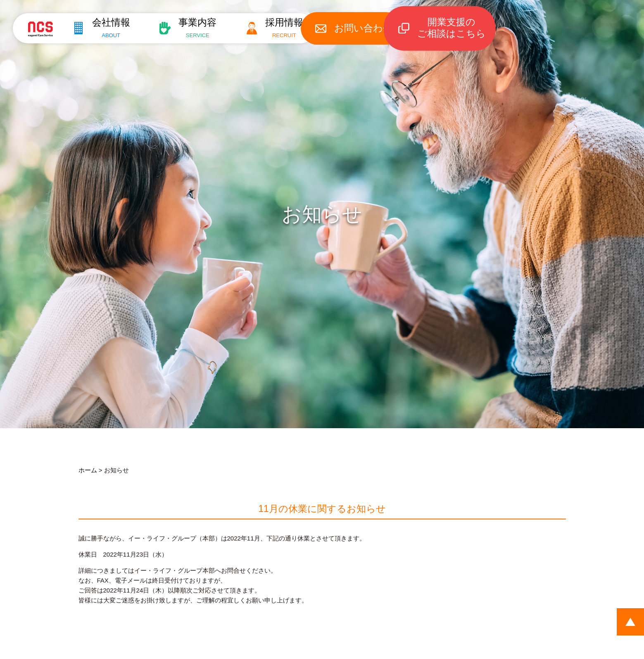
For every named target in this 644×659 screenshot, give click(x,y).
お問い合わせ (373, 28)
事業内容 (197, 28)
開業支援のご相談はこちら (462, 28)
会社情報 (107, 28)
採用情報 (288, 28)
